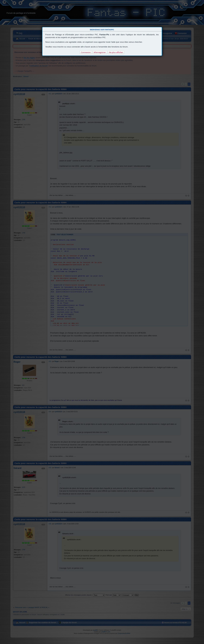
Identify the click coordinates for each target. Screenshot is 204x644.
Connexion (86, 52)
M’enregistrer (100, 52)
